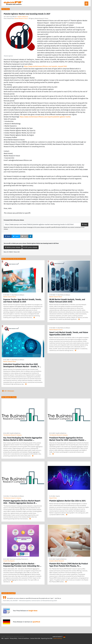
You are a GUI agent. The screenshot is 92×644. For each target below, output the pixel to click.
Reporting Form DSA (47, 638)
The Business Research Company (12, 435)
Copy (85, 224)
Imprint (7, 638)
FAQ (2, 638)
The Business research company (12, 498)
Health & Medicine (23, 17)
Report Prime (53, 498)
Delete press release (13, 247)
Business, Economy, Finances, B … (19, 559)
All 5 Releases (8, 391)
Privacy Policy (14, 638)
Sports (58, 496)
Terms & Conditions (24, 638)
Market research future (10, 297)
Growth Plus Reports (9, 561)
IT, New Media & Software (17, 295)
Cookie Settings (58, 638)
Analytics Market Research (57, 561)
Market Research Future (21, 18)
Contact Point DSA (35, 638)
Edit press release (30, 247)
